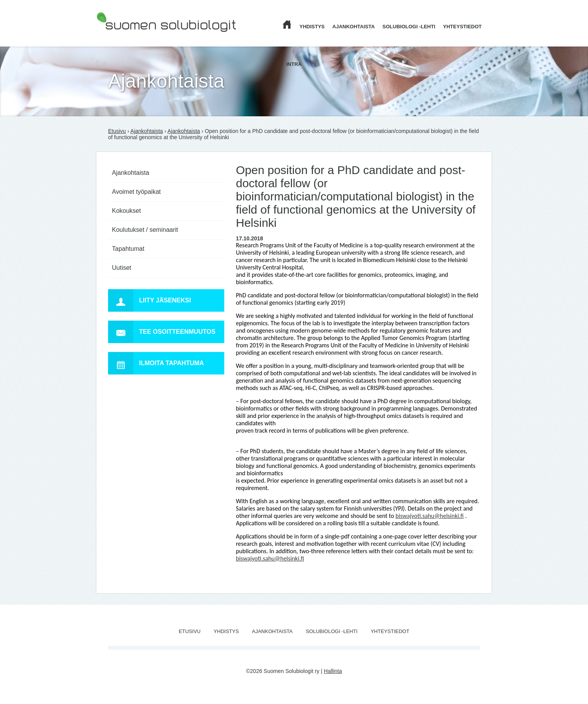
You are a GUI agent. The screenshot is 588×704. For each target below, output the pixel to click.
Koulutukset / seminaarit (145, 230)
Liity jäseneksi (150, 300)
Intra (294, 64)
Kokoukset (126, 211)
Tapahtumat (128, 249)
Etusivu (117, 131)
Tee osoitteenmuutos (162, 332)
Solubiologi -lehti (409, 27)
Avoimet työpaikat (136, 192)
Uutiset (122, 268)
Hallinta (333, 671)
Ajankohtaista (353, 27)
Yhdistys (312, 27)
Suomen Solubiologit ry (124, 37)
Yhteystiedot (462, 27)
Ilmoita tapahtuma (156, 363)
